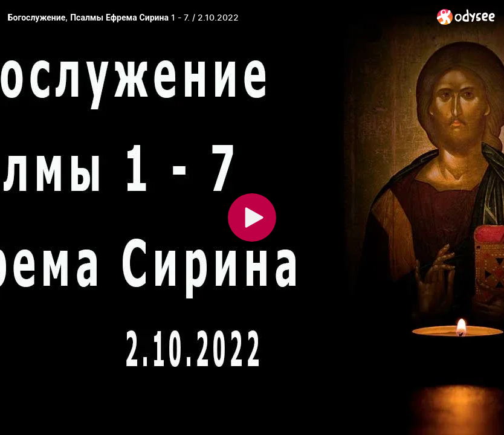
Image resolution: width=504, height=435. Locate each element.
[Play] (252, 217)
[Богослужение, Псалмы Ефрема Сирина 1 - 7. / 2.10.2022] (218, 18)
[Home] (466, 17)
